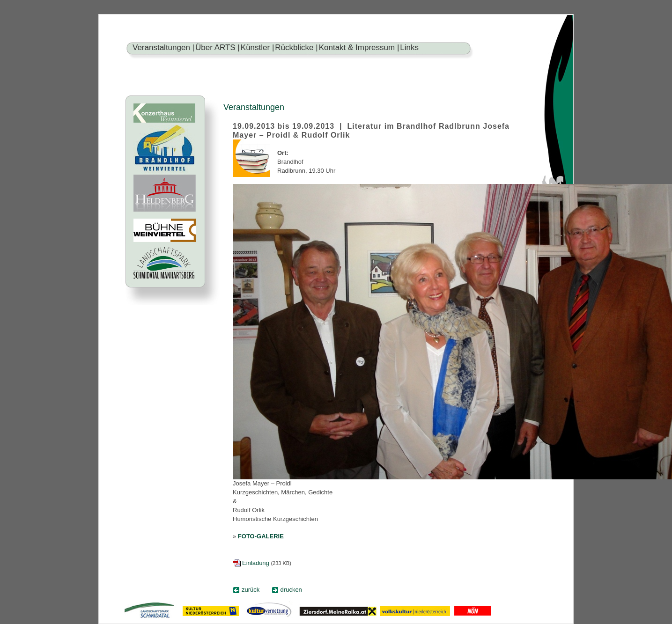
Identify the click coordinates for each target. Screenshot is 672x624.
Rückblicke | (296, 48)
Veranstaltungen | (163, 48)
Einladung (256, 563)
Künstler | (258, 48)
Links (409, 48)
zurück (251, 590)
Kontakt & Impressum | (359, 48)
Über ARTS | (218, 48)
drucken (291, 590)
